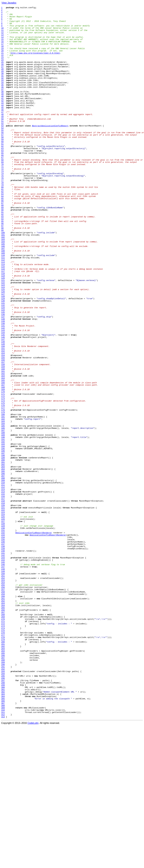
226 (3, 622)
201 (3, 554)
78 (2, 218)
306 (3, 840)
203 (3, 559)
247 (3, 679)
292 (3, 802)
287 (3, 788)
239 (3, 657)
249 (3, 684)
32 (2, 92)
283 (3, 777)
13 (2, 41)
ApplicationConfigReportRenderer (34, 638)
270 (3, 742)
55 (2, 155)
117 (3, 324)
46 (2, 131)
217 (3, 597)
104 (3, 289)
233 (3, 641)
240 (3, 660)
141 (3, 390)
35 (2, 101)
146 (3, 403)
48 (2, 136)
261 (3, 717)
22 (2, 65)
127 (3, 352)
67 (2, 188)
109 (3, 303)
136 (3, 376)
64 (2, 180)
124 (3, 343)
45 (2, 128)
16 (2, 49)
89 (2, 248)
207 (3, 570)
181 (3, 499)
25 (2, 73)
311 (3, 854)
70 (2, 196)
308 (3, 845)
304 (3, 835)
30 (2, 87)
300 (3, 824)
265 (3, 728)
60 (2, 169)
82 (2, 229)
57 (2, 161)
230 (3, 633)
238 (3, 654)
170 (3, 469)
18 (2, 54)
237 (3, 652)
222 (3, 611)
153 (3, 423)
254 (3, 698)
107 (3, 297)
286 (3, 785)
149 (3, 412)
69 (2, 193)
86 (2, 240)
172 (3, 474)
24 (2, 71)
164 (3, 453)
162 (3, 447)
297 (3, 815)
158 (3, 436)
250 (3, 687)
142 (3, 393)
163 (3, 450)
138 (3, 382)
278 (3, 764)
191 (3, 526)
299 (3, 821)
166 (3, 458)
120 (3, 333)
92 (2, 256)
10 (2, 32)
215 (3, 592)
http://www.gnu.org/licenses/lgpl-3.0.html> (35, 62)
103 (3, 286)
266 (3, 731)
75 (2, 210)
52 (2, 147)
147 (3, 406)
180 (3, 496)
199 (3, 548)
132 (3, 365)
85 (2, 237)
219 (3, 603)
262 (3, 720)
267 (3, 734)
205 (3, 564)
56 (2, 158)
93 (2, 259)
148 (3, 409)
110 (3, 305)
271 (3, 744)
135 (3, 373)
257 (3, 706)
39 (2, 112)
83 (2, 232)
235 (3, 646)
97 (2, 270)
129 (3, 357)
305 (3, 837)
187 (3, 515)
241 (3, 663)
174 (3, 480)
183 (3, 504)
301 (3, 826)
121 (3, 335)
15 (2, 46)
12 (2, 38)
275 (3, 755)
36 (2, 103)
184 (3, 507)
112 (3, 311)
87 (2, 243)
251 (3, 690)
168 (3, 463)
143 (3, 395)
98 (2, 273)
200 (3, 551)
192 (3, 529)
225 (3, 619)
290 (3, 796)
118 (3, 327)
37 (2, 106)
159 (3, 439)
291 (3, 799)
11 (2, 35)
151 (3, 417)
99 (2, 275)
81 (2, 226)
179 (3, 493)
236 (3, 649)
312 (3, 856)
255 (3, 701)
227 (3, 624)
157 (3, 433)
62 (2, 174)
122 (3, 338)
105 (3, 292)
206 (3, 567)
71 (2, 199)
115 (3, 319)
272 (3, 747)
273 (3, 750)
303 (3, 832)
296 (3, 813)
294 (3, 807)
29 (2, 84)
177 (3, 488)
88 (2, 245)
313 (3, 859)
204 (3, 562)
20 (2, 60)
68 (2, 191)
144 (3, 398)
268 (3, 736)
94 (2, 262)
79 (2, 221)
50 (2, 142)
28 (2, 82)
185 (3, 510)
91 (2, 253)
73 (2, 204)
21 (2, 62)
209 (3, 575)
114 (3, 316)
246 (3, 676)
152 (3, 420)
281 (3, 772)
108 (3, 300)
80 (2, 223)
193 (3, 532)
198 (3, 545)
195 (3, 537)
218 (3, 600)
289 (3, 794)
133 (3, 368)
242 (3, 665)
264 (3, 725)
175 (3, 483)
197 (3, 543)
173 (3, 477)
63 (2, 177)
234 (3, 644)
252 (3, 693)
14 (2, 43)
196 (3, 540)
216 (3, 594)
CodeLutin (33, 865)
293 (3, 804)
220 (3, 605)
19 (2, 57)
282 (3, 774)
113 (3, 313)
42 (2, 120)
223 (3, 614)
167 (3, 461)
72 (2, 202)
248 (3, 682)
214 (3, 589)
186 (3, 513)
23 (2, 68)
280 (3, 769)
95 (2, 264)
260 (3, 714)
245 (3, 674)
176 (3, 485)
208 (3, 573)
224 (3, 616)
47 (2, 133)
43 (2, 122)
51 (2, 144)
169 (3, 466)
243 (3, 668)
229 (3, 630)
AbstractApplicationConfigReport (50, 150)
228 (3, 627)
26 (2, 76)
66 (2, 185)
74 (2, 207)
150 (3, 414)
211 (3, 581)
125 (3, 346)
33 (2, 95)
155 (3, 428)
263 (3, 723)
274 (3, 753)
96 (2, 267)
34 (2, 98)
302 (3, 829)
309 (3, 848)
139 (3, 384)
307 (3, 843)
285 (3, 783)
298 (3, 818)
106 (3, 294)
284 (3, 780)
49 (2, 139)
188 (3, 518)
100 (3, 278)
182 (3, 502)
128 (3, 354)
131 (3, 363)
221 (3, 608)
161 (3, 444)
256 (3, 704)
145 (3, 401)
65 (2, 182)
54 (2, 152)
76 (2, 212)
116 (3, 322)
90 (2, 251)
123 (3, 341)
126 (3, 349)
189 (3, 521)
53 (2, 150)
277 (3, 761)
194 (3, 534)
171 (3, 472)
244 (3, 671)
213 (3, 586)
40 (2, 114)
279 (3, 766)
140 (3, 387)
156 (3, 431)
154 (3, 425)
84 (2, 234)
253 (3, 695)
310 (3, 851)
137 (3, 379)
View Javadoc (9, 3)
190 (3, 523)
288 (3, 791)
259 (3, 712)
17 (2, 52)
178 (3, 491)
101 (3, 281)
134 (3, 371)
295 (3, 810)
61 (2, 172)
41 (2, 117)
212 (3, 584)
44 (2, 125)
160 (3, 442)
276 (3, 758)
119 (3, 330)
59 (2, 166)
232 (3, 638)
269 (3, 739)
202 (3, 556)
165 (3, 455)
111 (3, 308)
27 (2, 79)
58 (2, 163)
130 (3, 360)
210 (3, 578)
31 (2, 90)
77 (2, 215)
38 (2, 109)
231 (3, 635)
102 (3, 283)
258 (3, 709)
